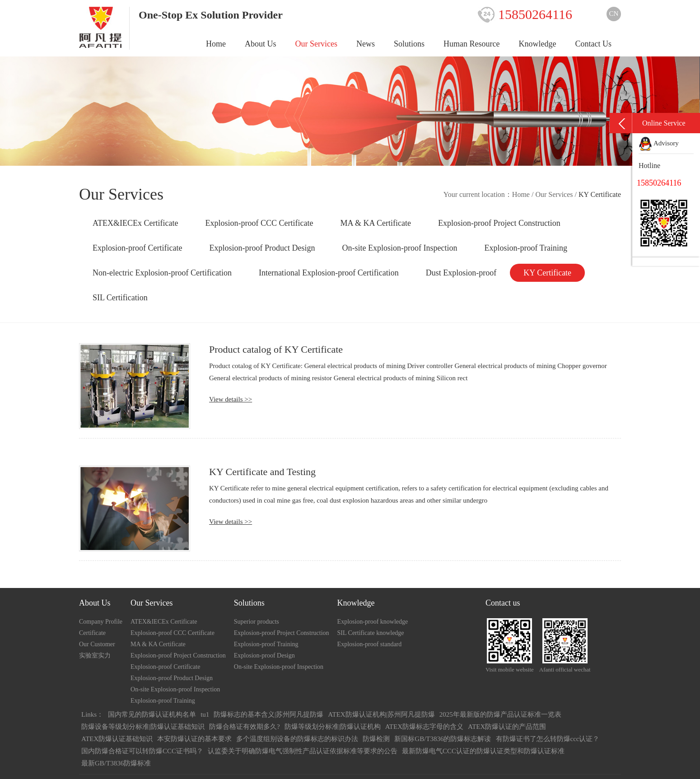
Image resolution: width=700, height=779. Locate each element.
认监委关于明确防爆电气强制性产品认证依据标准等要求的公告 (303, 751)
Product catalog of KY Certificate (276, 349)
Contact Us (594, 44)
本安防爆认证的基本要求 (194, 739)
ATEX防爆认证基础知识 (117, 739)
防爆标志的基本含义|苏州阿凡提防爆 (268, 714)
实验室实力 (95, 655)
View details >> (231, 399)
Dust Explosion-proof (461, 273)
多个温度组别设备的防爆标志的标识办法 (297, 739)
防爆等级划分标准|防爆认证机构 (333, 727)
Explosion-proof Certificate (137, 248)
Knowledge (538, 44)
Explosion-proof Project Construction (499, 223)
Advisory (659, 143)
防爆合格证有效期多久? (245, 727)
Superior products (257, 622)
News (366, 44)
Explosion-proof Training (526, 248)
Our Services (316, 44)
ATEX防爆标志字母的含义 (424, 727)
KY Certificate (547, 273)
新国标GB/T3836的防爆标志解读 (443, 739)
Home (216, 44)
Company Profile (101, 622)
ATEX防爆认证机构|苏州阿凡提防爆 (381, 714)
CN (614, 14)
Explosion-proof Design (264, 655)
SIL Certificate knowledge (371, 633)
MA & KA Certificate (375, 223)
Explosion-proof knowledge (373, 622)
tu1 (205, 714)
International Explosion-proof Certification (329, 273)
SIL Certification (120, 298)
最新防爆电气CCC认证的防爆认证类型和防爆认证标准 (483, 751)
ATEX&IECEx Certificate (135, 223)
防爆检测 (376, 739)
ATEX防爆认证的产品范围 (507, 727)
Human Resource (471, 44)
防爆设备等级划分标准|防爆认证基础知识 (143, 727)
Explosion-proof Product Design (262, 248)
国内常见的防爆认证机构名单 (152, 714)
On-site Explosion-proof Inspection (399, 248)
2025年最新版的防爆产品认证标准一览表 (500, 714)
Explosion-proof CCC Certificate (259, 223)
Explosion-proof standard (370, 644)
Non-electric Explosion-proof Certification (162, 273)
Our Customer (97, 644)
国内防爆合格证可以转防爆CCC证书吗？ (142, 751)
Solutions (409, 44)
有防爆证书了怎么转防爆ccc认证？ (548, 739)
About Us (261, 44)
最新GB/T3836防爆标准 (116, 763)
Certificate (92, 633)
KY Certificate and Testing (262, 472)
